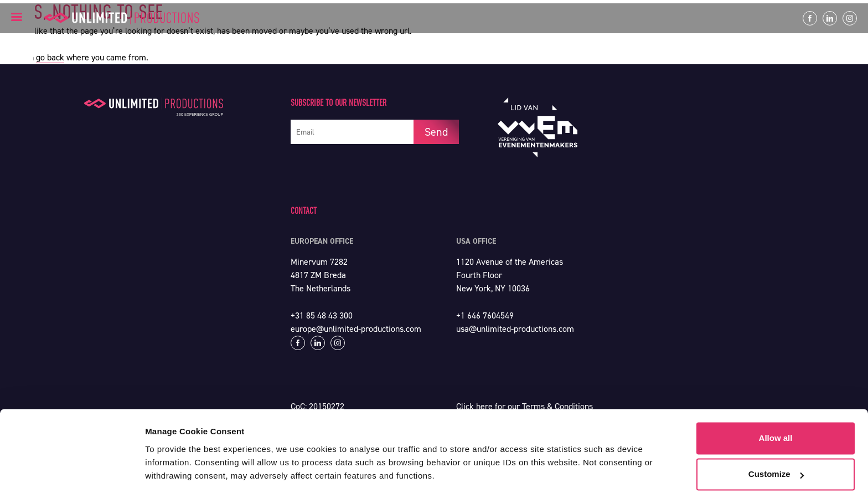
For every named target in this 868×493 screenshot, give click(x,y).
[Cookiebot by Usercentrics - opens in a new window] (72, 471)
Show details (171, 471)
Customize (776, 439)
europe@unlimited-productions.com (356, 329)
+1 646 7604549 (485, 315)
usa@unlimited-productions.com (515, 329)
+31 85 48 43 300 (322, 315)
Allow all (776, 403)
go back (50, 57)
